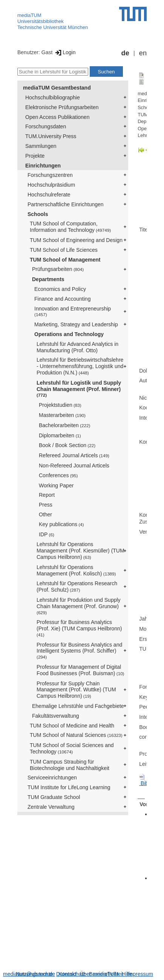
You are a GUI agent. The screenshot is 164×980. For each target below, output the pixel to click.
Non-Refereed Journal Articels (74, 466)
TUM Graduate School (54, 797)
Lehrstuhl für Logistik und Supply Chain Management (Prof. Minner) (79, 389)
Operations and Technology (69, 334)
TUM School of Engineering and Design (76, 240)
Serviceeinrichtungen (52, 778)
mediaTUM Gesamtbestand (57, 88)
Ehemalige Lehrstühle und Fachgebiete (78, 706)
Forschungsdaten (46, 126)
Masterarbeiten (62, 415)
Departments (48, 279)
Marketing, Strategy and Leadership (76, 324)
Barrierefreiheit (106, 974)
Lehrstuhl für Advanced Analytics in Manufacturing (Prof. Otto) (77, 347)
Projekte (35, 156)
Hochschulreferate (49, 195)
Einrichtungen (43, 166)
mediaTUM (29, 15)
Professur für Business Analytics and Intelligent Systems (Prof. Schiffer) (79, 651)
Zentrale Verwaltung (51, 807)
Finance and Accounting (62, 299)
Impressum (140, 974)
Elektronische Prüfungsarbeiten (62, 107)
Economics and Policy (60, 289)
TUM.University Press (51, 136)
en (143, 53)
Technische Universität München (53, 27)
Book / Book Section (67, 445)
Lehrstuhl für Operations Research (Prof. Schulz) (77, 587)
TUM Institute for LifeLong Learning (69, 787)
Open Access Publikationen (57, 117)
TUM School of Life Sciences (64, 250)
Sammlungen (41, 146)
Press (46, 505)
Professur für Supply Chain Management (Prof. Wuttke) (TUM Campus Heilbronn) (76, 690)
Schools (38, 214)
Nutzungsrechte (34, 974)
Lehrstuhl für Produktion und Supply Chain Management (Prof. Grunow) (79, 606)
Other (45, 514)
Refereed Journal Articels (74, 455)
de (125, 53)
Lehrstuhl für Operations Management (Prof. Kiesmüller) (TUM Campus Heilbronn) (80, 551)
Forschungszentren (50, 175)
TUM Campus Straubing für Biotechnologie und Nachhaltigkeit (70, 765)
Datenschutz (71, 974)
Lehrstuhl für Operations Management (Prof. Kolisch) (76, 570)
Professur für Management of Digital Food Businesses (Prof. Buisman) (80, 670)
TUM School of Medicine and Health (72, 726)
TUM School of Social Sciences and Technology (72, 748)
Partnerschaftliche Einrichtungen (66, 204)
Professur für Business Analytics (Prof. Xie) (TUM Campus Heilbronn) (80, 628)
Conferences (58, 475)
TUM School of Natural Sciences (76, 735)
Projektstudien (60, 405)
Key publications (61, 524)
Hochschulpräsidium (51, 185)
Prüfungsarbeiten (58, 269)
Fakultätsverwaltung (56, 716)
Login (65, 52)
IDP (47, 534)
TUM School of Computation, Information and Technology (70, 227)
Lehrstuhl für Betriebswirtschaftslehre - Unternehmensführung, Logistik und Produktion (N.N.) (80, 366)
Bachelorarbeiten (64, 425)
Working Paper (56, 485)
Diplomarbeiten (60, 435)
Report (47, 495)
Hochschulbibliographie (53, 97)
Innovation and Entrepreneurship (73, 311)
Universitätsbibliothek (41, 21)
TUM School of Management (65, 260)
